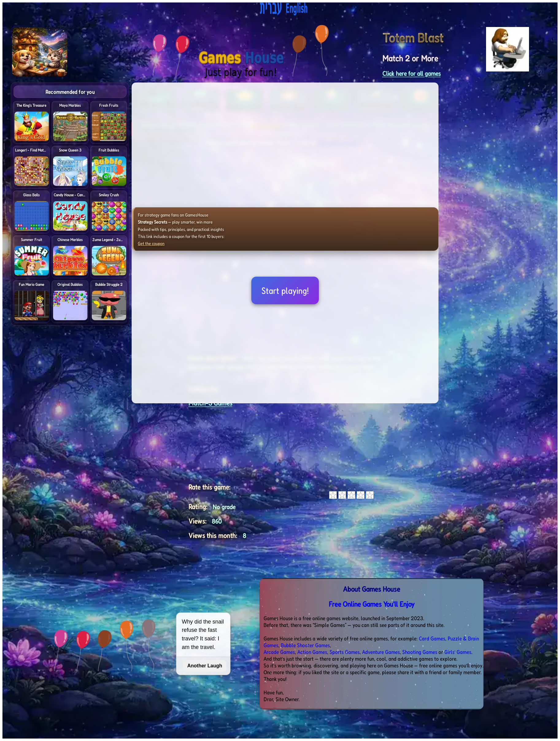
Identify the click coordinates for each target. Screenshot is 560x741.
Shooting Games (420, 652)
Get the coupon (151, 243)
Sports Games (345, 652)
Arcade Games (279, 652)
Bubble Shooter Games (305, 645)
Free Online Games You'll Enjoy (372, 604)
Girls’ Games (458, 652)
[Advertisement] (515, 174)
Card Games (432, 638)
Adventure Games (381, 652)
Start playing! (285, 290)
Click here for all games (411, 73)
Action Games (312, 652)
